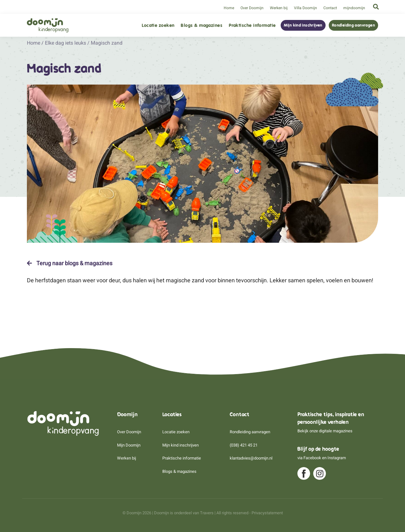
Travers (207, 513)
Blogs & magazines (202, 25)
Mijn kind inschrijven (303, 25)
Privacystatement (267, 513)
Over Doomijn (252, 8)
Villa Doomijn (305, 8)
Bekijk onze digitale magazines (325, 431)
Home (229, 8)
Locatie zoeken (158, 25)
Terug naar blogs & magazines (70, 263)
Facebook (312, 458)
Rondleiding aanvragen (353, 25)
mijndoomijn (354, 8)
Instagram (337, 458)
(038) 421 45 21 (244, 445)
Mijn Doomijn (129, 445)
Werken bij (279, 8)
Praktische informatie (252, 25)
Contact (330, 8)
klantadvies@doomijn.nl (251, 458)
